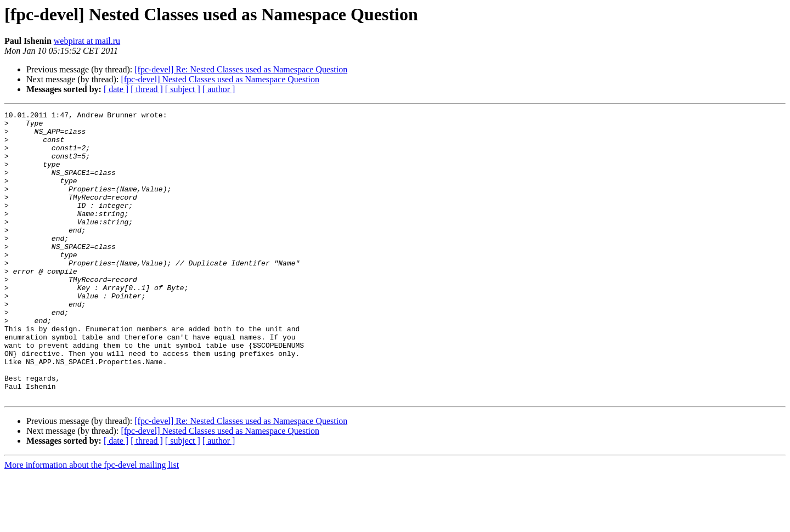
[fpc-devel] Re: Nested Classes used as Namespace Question (241, 69)
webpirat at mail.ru (87, 41)
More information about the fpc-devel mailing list (92, 522)
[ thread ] (147, 89)
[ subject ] (183, 89)
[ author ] (219, 89)
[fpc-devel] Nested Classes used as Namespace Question (220, 79)
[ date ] (116, 89)
